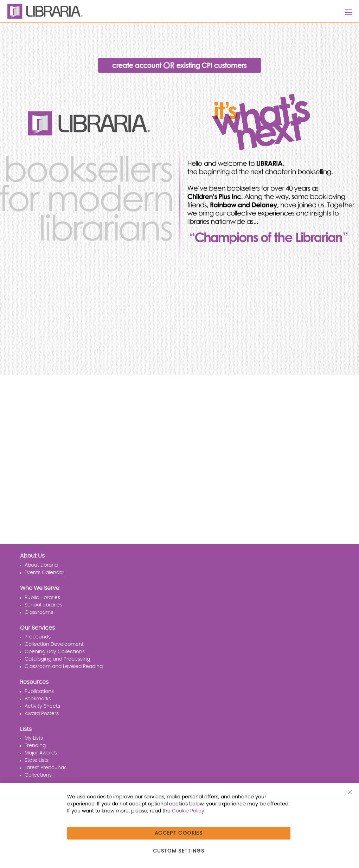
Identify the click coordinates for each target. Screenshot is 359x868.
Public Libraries (42, 598)
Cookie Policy (188, 811)
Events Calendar (44, 573)
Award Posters (42, 714)
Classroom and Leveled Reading (64, 667)
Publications (39, 692)
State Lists (37, 760)
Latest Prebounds (46, 768)
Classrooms (39, 612)
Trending (35, 746)
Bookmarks (38, 699)
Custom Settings (179, 851)
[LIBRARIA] (44, 11)
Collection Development (54, 644)
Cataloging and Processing (57, 659)
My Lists (34, 738)
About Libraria (41, 565)
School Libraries (43, 605)
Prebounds (38, 637)
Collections (38, 775)
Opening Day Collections (55, 652)
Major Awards (41, 753)
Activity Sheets (42, 706)
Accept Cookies (179, 833)
